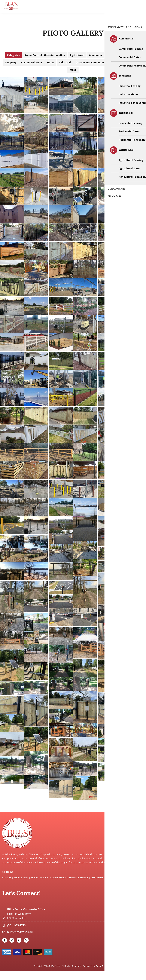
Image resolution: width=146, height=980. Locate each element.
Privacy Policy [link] (39, 878)
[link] (11, 9)
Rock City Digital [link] (104, 975)
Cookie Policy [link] (59, 878)
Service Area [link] (21, 878)
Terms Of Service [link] (79, 878)
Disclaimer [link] (97, 878)
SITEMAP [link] (7, 878)
